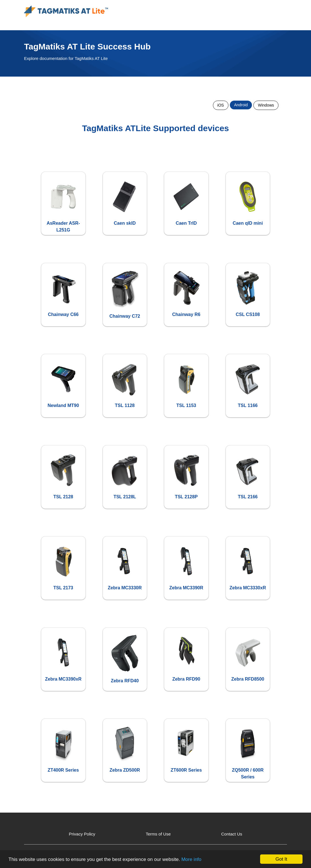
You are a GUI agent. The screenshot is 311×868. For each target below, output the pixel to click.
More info (191, 859)
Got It (281, 859)
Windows (266, 105)
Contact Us (232, 834)
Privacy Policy (82, 834)
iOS (221, 105)
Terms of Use (158, 834)
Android (241, 105)
